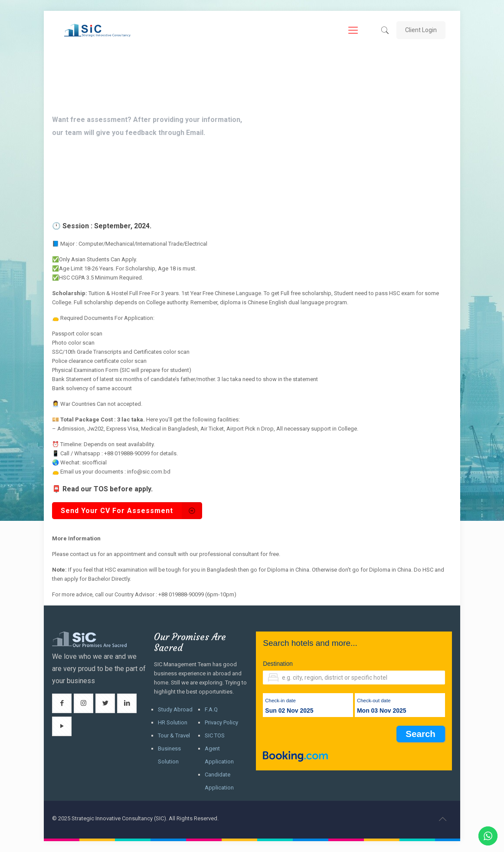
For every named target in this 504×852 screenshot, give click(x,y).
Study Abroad (175, 709)
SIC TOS (215, 735)
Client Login (421, 30)
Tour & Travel (174, 735)
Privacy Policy (221, 722)
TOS (101, 489)
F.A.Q (211, 709)
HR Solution (173, 722)
